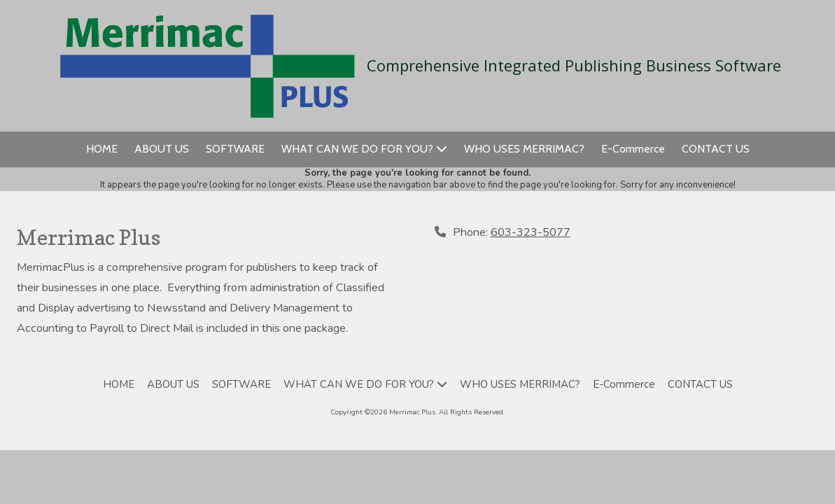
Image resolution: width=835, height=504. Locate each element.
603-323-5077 (531, 232)
